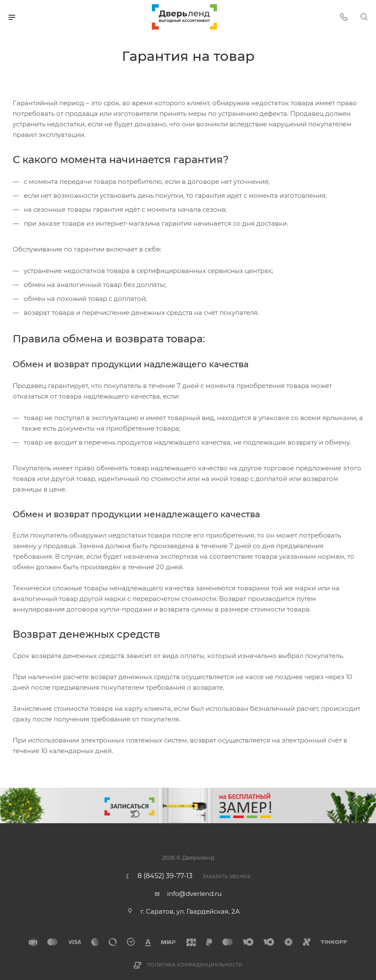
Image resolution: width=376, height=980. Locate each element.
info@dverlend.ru (194, 894)
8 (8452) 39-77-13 (165, 876)
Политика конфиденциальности (195, 965)
